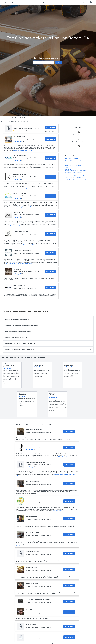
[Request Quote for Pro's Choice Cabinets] (69, 484)
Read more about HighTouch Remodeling (21, 207)
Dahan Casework (31, 624)
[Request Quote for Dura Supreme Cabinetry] (50, 234)
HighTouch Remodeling (20, 193)
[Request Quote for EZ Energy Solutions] (50, 139)
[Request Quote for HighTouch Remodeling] (50, 196)
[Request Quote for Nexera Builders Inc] (50, 288)
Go (59, 62)
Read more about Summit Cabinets (19, 226)
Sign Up (85, 3)
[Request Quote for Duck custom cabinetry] (69, 535)
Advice (34, 2)
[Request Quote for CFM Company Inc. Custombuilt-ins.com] (69, 601)
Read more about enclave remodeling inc (18, 188)
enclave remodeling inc (20, 175)
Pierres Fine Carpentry (32, 583)
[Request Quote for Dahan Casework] (69, 627)
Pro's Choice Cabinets (32, 482)
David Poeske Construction (34, 429)
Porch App (41, 2)
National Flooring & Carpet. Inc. (23, 126)
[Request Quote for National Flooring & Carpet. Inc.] (50, 128)
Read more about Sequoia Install (58, 457)
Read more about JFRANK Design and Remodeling (19, 264)
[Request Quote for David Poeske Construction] (69, 431)
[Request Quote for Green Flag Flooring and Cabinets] (69, 465)
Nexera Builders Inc (19, 285)
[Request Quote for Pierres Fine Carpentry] (69, 585)
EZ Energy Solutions (19, 137)
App (79, 3)
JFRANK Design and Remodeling (23, 251)
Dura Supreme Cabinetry (21, 232)
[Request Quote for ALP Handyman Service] (69, 519)
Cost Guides (26, 2)
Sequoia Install (30, 445)
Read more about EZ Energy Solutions (23, 150)
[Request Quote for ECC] (69, 501)
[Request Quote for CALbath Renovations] (50, 158)
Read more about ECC (58, 511)
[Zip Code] (44, 62)
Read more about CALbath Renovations (17, 169)
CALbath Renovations (20, 156)
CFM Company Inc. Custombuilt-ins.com (38, 599)
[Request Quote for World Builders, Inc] (69, 569)
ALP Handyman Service (32, 516)
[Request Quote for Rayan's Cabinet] (69, 637)
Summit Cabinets (18, 212)
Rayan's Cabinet (30, 635)
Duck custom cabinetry (33, 532)
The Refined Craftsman (32, 551)
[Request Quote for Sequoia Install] (69, 447)
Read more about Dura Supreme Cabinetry (26, 245)
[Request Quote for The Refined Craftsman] (69, 554)
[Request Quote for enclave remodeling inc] (50, 177)
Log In (92, 2)
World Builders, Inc (31, 567)
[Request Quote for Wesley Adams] (69, 612)
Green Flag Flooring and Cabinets (36, 462)
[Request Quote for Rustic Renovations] (50, 272)
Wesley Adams (30, 610)
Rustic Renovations (19, 269)
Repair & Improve (15, 2)
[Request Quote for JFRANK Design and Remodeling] (50, 253)
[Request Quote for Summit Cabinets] (50, 215)
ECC (27, 499)
